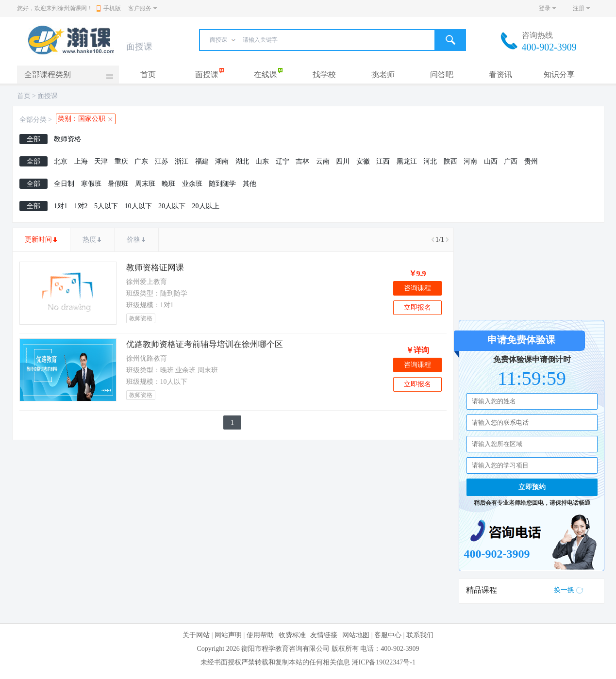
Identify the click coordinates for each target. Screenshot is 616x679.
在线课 (266, 75)
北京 (61, 161)
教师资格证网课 (155, 268)
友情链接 (324, 635)
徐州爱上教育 (147, 282)
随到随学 (222, 184)
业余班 (192, 184)
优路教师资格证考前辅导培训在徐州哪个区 (205, 344)
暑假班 (118, 184)
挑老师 (383, 75)
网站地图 (356, 635)
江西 (383, 161)
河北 (430, 161)
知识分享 (559, 75)
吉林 (302, 161)
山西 (491, 161)
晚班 (168, 184)
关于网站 (196, 635)
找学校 (324, 75)
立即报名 (417, 307)
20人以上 (206, 206)
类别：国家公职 (82, 119)
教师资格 (67, 139)
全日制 (64, 184)
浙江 (182, 161)
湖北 (242, 161)
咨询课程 (417, 288)
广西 (511, 161)
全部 (33, 139)
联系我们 (420, 635)
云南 (323, 161)
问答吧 (442, 75)
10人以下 (138, 206)
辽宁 (283, 161)
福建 (202, 161)
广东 (141, 161)
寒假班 (91, 184)
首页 (148, 75)
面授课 (207, 75)
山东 (262, 161)
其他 (250, 184)
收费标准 (292, 635)
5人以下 (106, 206)
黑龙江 (407, 161)
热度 (89, 240)
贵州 (531, 161)
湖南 (222, 161)
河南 (470, 161)
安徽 (363, 161)
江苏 (162, 161)
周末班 (145, 184)
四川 (343, 161)
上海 (81, 161)
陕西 (450, 161)
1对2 (81, 206)
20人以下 (172, 206)
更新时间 (38, 240)
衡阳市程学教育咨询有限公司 (285, 649)
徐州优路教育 (147, 358)
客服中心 (388, 635)
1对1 (61, 206)
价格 (133, 240)
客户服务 (140, 8)
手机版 (109, 8)
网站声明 (228, 635)
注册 (579, 8)
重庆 (121, 161)
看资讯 (500, 75)
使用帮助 (260, 635)
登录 (545, 8)
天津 (101, 161)
